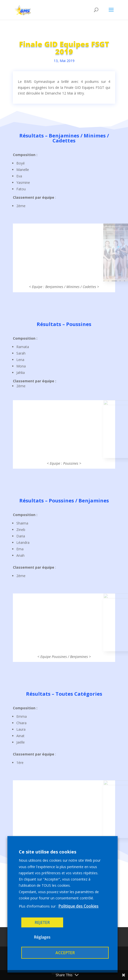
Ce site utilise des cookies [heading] (48, 852)
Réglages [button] (42, 937)
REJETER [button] (42, 922)
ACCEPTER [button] (65, 953)
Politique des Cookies (78, 906)
